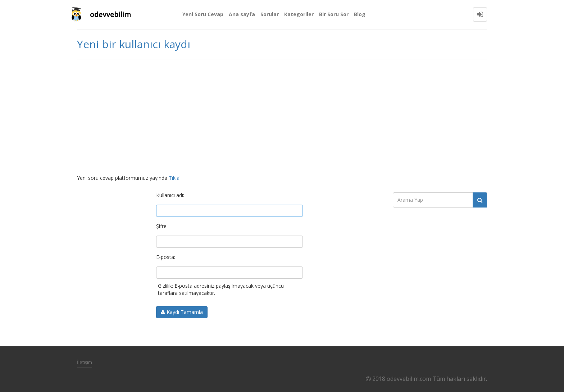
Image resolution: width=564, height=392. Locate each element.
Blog (360, 14)
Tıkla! (175, 178)
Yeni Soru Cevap (203, 14)
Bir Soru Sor (334, 14)
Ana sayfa (242, 14)
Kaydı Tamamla (185, 312)
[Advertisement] (282, 117)
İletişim (85, 362)
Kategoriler (299, 14)
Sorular (270, 14)
